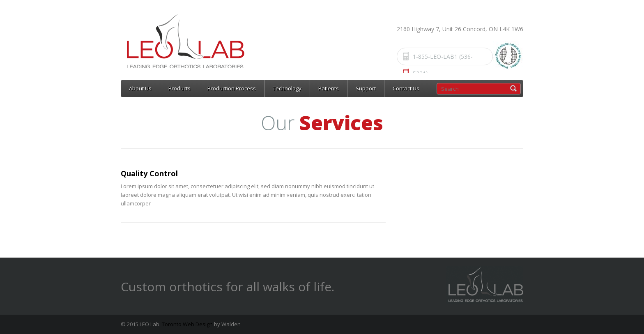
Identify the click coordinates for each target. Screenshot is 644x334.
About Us (140, 88)
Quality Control (149, 173)
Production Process (232, 88)
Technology (287, 88)
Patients (329, 88)
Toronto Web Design (187, 324)
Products (179, 88)
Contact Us (406, 88)
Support (366, 88)
